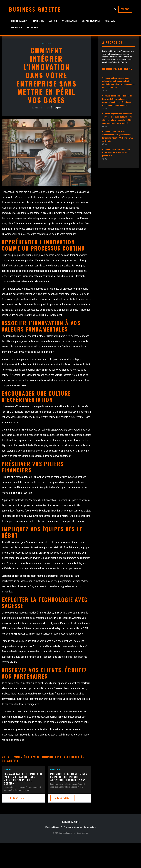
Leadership (33, 28)
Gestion (53, 21)
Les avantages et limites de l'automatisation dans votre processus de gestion (23, 779)
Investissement (69, 21)
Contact (125, 9)
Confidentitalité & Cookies (71, 827)
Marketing (39, 21)
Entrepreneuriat (20, 21)
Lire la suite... (16, 798)
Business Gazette (35, 9)
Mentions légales (52, 827)
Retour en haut (90, 827)
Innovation (17, 28)
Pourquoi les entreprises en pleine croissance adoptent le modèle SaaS (69, 777)
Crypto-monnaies (91, 21)
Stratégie (110, 21)
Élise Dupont (56, 108)
